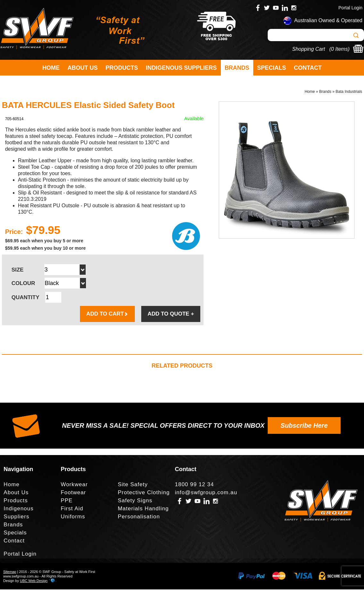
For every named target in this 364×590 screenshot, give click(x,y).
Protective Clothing (144, 493)
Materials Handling (143, 509)
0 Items (339, 49)
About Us (82, 68)
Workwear (74, 485)
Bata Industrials (349, 92)
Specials (272, 68)
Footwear (73, 493)
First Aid (72, 509)
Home (51, 68)
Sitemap (10, 572)
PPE (67, 501)
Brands (237, 68)
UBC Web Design (34, 581)
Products (122, 68)
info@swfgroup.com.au (206, 493)
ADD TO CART (107, 314)
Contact (308, 68)
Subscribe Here (304, 426)
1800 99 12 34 (195, 485)
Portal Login (350, 8)
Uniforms (73, 517)
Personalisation (139, 517)
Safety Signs (135, 501)
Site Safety (133, 485)
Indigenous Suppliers (181, 68)
